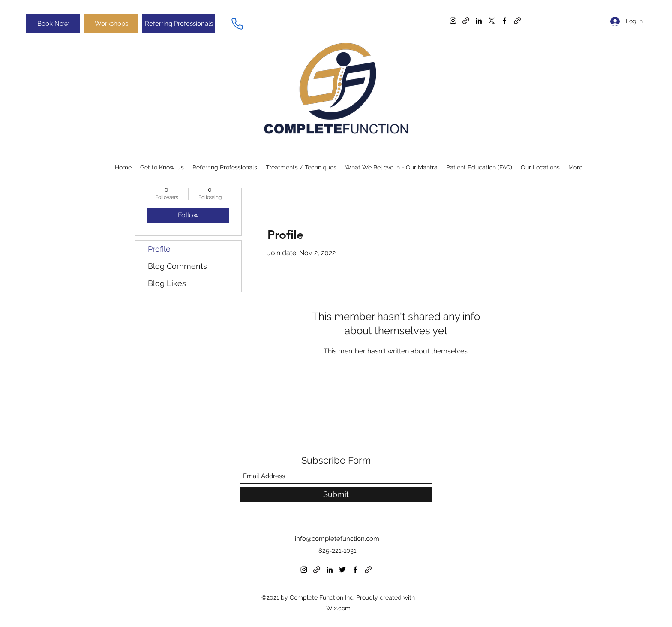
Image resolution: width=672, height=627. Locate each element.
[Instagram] (453, 21)
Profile (159, 249)
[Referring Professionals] (179, 24)
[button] (391, 167)
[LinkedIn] (479, 21)
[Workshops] (111, 24)
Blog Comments (177, 266)
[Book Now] (53, 24)
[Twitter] (492, 21)
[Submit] (336, 494)
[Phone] (237, 24)
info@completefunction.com (337, 539)
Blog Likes (167, 283)
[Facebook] (504, 21)
